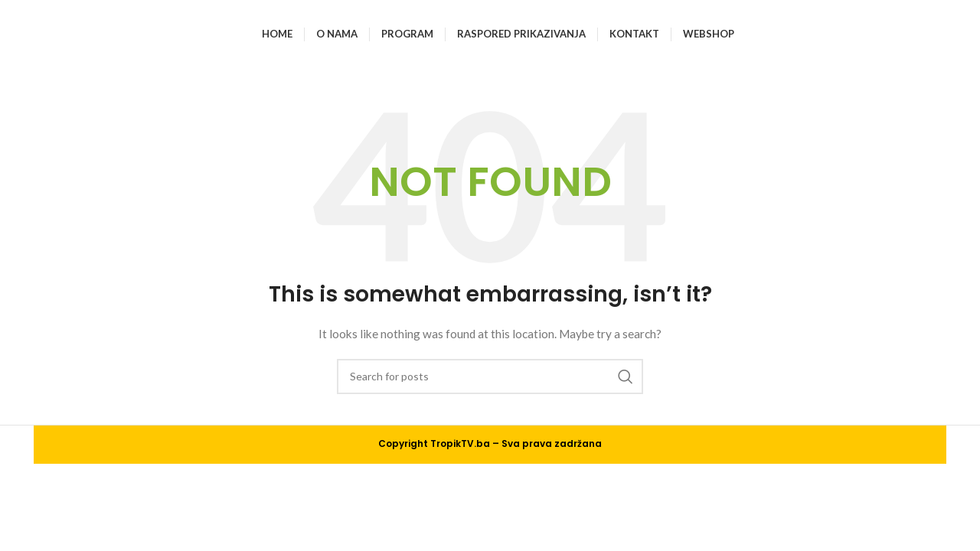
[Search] (490, 377)
